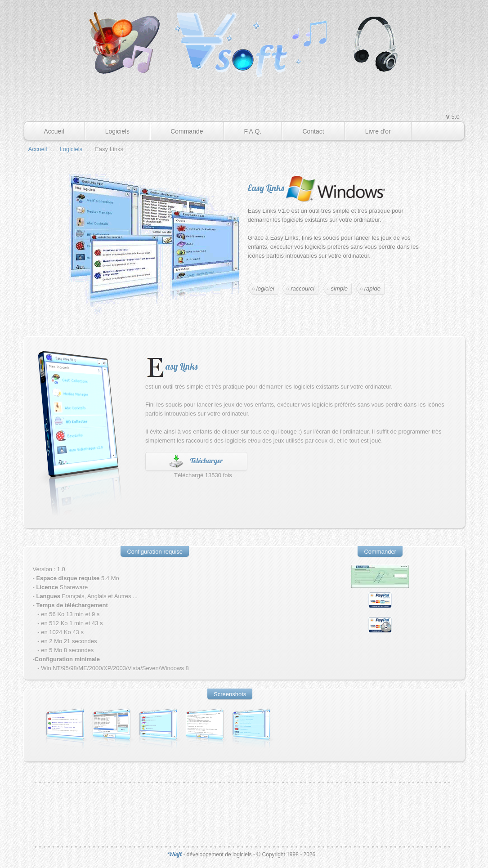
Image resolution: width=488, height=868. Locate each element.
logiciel (265, 289)
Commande (187, 131)
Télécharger (207, 461)
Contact (313, 131)
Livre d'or (378, 131)
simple (340, 289)
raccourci (302, 289)
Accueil (54, 131)
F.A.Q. (253, 131)
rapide (372, 289)
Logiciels (117, 131)
